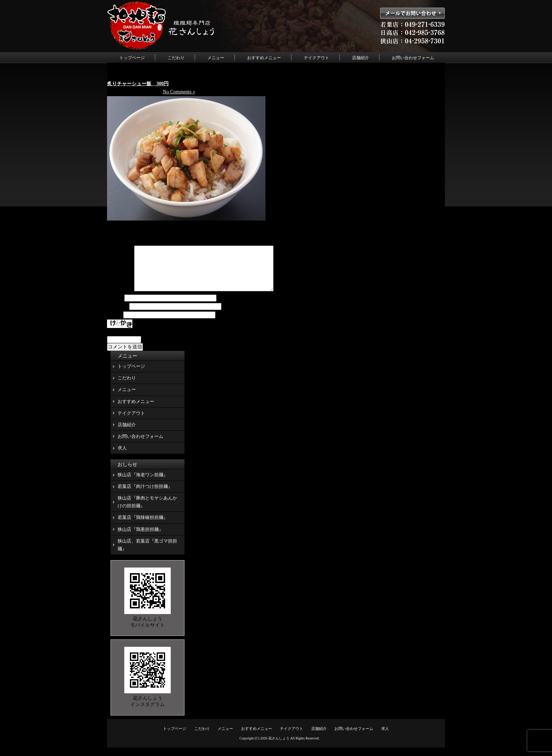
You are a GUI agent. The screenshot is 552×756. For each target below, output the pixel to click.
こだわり (176, 58)
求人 (122, 456)
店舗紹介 (360, 58)
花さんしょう (279, 747)
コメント (120, 298)
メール (118, 315)
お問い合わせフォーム (413, 58)
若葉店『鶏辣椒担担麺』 (143, 526)
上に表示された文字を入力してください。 (154, 340)
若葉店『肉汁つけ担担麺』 (145, 495)
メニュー (216, 58)
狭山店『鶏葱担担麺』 (140, 538)
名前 (115, 307)
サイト (114, 324)
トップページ (132, 58)
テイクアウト (316, 58)
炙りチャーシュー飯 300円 (138, 84)
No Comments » (179, 92)
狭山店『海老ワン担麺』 (143, 483)
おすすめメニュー (264, 58)
